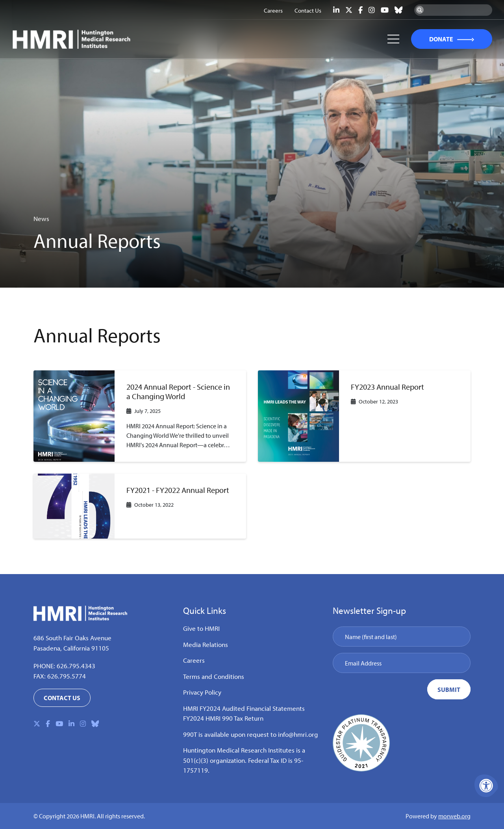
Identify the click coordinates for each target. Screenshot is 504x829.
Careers (194, 660)
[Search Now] (420, 10)
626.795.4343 (76, 666)
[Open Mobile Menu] (393, 39)
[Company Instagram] (372, 10)
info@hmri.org (298, 734)
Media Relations (206, 644)
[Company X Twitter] (349, 10)
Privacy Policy (202, 692)
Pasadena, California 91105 (71, 648)
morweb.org (454, 816)
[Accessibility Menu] (486, 786)
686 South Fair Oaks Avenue (72, 638)
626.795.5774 (67, 676)
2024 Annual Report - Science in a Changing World (178, 391)
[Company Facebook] (360, 10)
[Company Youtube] (385, 10)
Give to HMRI (201, 628)
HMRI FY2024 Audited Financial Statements (244, 708)
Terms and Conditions (214, 676)
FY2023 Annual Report (387, 387)
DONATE (441, 39)
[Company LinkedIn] (336, 10)
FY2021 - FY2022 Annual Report (178, 490)
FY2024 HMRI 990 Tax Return (223, 718)
